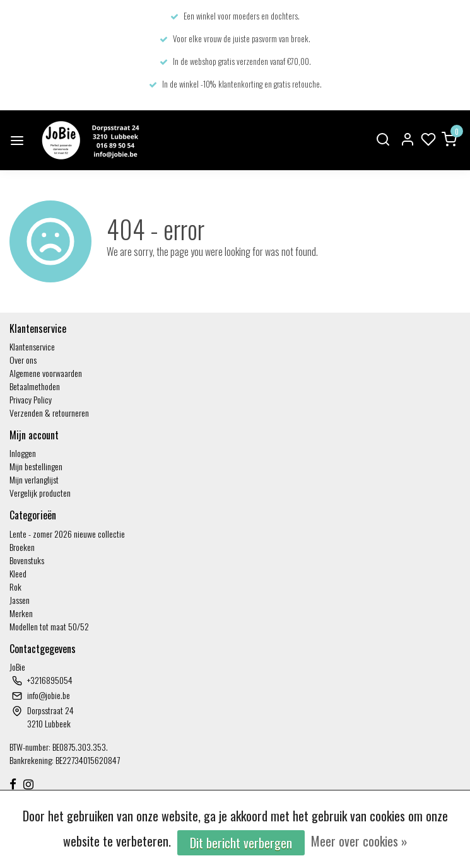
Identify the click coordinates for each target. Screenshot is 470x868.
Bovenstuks (27, 560)
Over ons (23, 360)
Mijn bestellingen (36, 466)
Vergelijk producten (40, 493)
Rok (15, 587)
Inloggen (23, 453)
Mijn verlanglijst (34, 479)
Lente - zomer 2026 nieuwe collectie (67, 534)
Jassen (20, 600)
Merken (21, 613)
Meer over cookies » (359, 841)
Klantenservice (32, 346)
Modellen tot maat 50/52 (49, 626)
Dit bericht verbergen (241, 843)
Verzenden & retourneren (49, 413)
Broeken (22, 547)
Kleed (18, 573)
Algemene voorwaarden (46, 373)
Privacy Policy (31, 399)
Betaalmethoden (35, 386)
